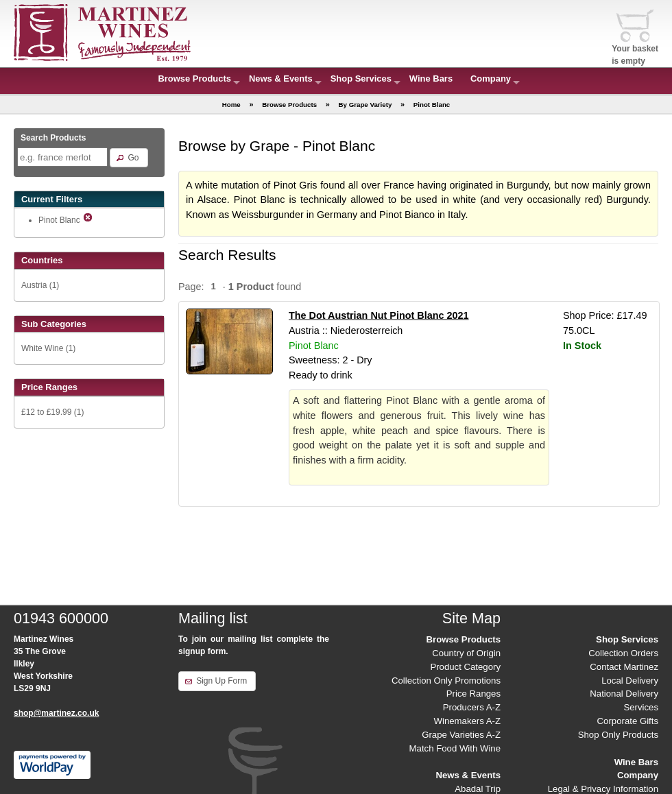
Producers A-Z (472, 707)
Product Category (465, 667)
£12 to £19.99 (46, 412)
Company (491, 79)
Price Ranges (473, 694)
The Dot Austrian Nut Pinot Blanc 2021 (379, 315)
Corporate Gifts (628, 721)
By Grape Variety (365, 105)
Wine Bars (431, 79)
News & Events (281, 79)
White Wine (42, 348)
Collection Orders (623, 653)
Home (231, 105)
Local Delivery (630, 681)
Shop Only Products (618, 735)
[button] (129, 158)
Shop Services (361, 79)
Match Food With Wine (455, 748)
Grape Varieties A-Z (461, 735)
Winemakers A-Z (467, 721)
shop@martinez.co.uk (56, 713)
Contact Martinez (624, 667)
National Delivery (624, 694)
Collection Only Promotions (446, 681)
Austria (34, 285)
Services (641, 707)
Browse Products (194, 79)
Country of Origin (466, 653)
